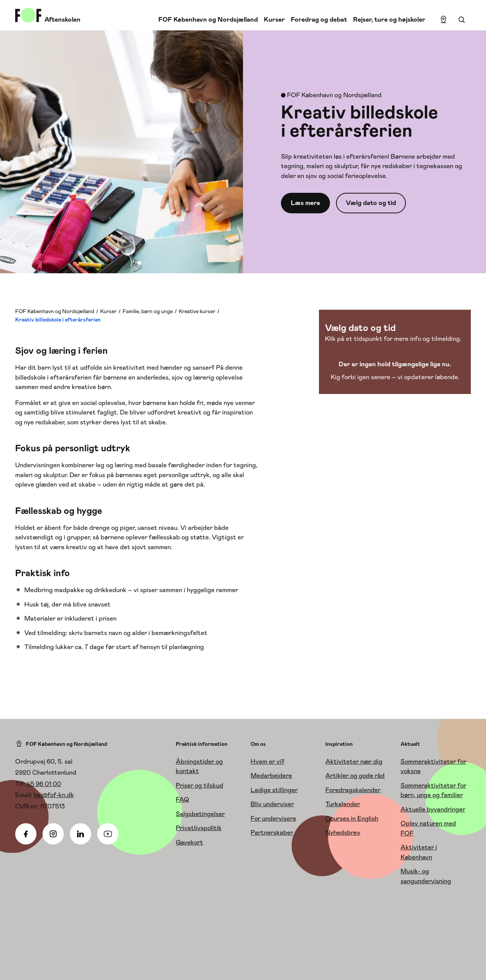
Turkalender (343, 804)
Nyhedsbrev (343, 832)
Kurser (274, 19)
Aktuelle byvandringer (433, 809)
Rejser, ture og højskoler (389, 19)
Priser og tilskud (200, 785)
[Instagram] (53, 834)
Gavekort (189, 842)
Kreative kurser (197, 311)
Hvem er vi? (267, 761)
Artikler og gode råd (355, 775)
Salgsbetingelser (200, 814)
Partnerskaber (272, 832)
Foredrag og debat (319, 19)
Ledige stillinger (274, 790)
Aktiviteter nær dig (354, 761)
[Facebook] (26, 834)
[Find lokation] (443, 20)
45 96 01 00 (44, 784)
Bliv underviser (272, 804)
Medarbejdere (271, 775)
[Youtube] (108, 834)
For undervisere (273, 818)
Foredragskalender (353, 790)
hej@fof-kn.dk (54, 795)
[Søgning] (462, 20)
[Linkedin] (80, 834)
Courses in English (352, 818)
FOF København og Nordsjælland (208, 19)
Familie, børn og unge (148, 311)
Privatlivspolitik (199, 828)
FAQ (182, 799)
